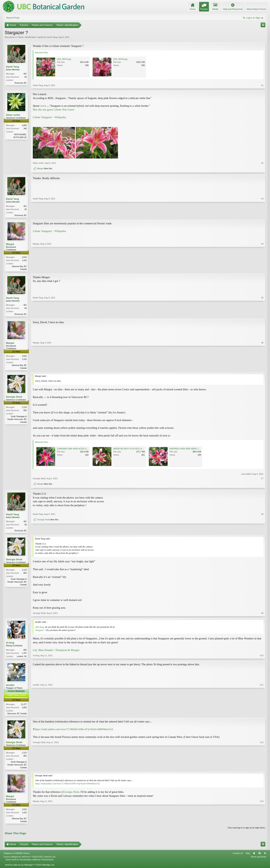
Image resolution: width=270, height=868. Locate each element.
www (43, 106)
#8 (262, 525)
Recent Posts (13, 18)
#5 (262, 315)
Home (254, 856)
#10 (262, 658)
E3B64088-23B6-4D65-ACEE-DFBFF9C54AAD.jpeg (81, 450)
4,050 (24, 125)
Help (248, 856)
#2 (262, 163)
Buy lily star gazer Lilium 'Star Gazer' (54, 110)
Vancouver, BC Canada (17, 716)
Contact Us (238, 856)
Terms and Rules (258, 860)
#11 (262, 715)
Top (259, 856)
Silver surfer (13, 115)
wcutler (10, 687)
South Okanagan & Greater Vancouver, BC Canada (17, 421)
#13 (262, 824)
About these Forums (256, 9)
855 (25, 652)
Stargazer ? (40, 632)
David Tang (52, 37)
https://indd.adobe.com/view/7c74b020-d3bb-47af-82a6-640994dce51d (74, 731)
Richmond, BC (21, 83)
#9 (262, 615)
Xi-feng (10, 645)
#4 (262, 269)
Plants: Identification (27, 37)
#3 (262, 215)
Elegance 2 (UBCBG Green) (17, 856)
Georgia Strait (14, 398)
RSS (265, 856)
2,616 (24, 258)
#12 (262, 769)
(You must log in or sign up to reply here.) (246, 831)
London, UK (22, 658)
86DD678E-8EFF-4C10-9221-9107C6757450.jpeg (136, 450)
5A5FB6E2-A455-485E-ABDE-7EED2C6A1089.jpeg (193, 450)
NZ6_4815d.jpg (120, 59)
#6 (262, 369)
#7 (262, 480)
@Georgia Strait (70, 795)
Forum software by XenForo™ (30, 860)
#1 (262, 85)
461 (25, 74)
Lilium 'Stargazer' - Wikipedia (49, 117)
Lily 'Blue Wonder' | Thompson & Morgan (56, 652)
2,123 (24, 409)
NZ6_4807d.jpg (64, 59)
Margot (40, 168)
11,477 (24, 706)
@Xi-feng (40, 629)
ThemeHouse (47, 863)
